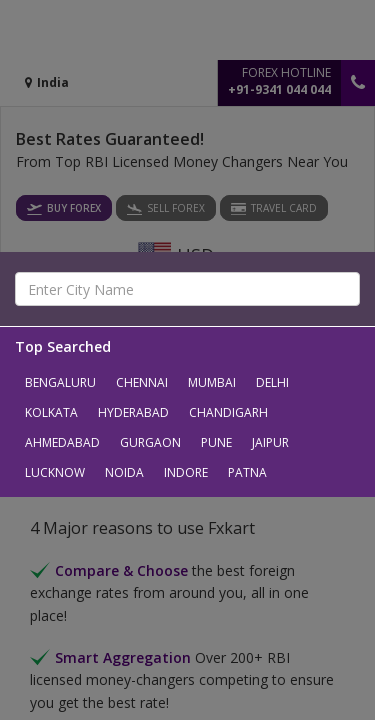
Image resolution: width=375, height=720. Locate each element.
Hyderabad (133, 412)
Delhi (272, 382)
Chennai (142, 382)
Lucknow (55, 472)
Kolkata (51, 412)
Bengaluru (60, 382)
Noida (124, 472)
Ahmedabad (62, 442)
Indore (186, 472)
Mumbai (212, 382)
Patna (247, 472)
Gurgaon (150, 442)
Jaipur (270, 442)
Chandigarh (228, 412)
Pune (216, 442)
